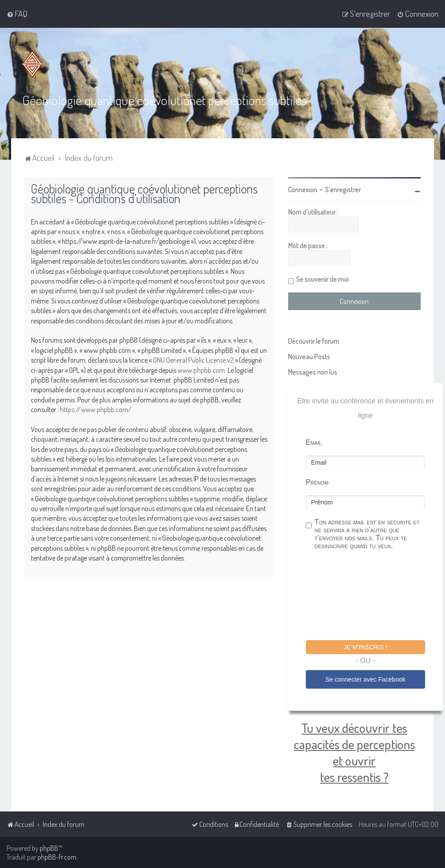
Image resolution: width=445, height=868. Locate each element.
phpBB (49, 848)
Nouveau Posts (309, 356)
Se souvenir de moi (322, 279)
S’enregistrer (343, 190)
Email (314, 442)
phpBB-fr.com (57, 857)
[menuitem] (17, 14)
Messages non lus (313, 372)
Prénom (317, 482)
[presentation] (373, 596)
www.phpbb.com (201, 370)
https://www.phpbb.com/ (96, 409)
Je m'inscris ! (365, 647)
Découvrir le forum (314, 341)
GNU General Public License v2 (193, 360)
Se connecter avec (365, 679)
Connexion (303, 190)
